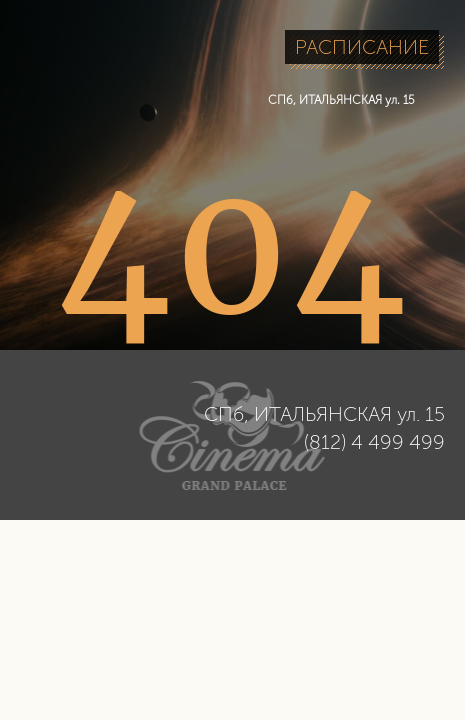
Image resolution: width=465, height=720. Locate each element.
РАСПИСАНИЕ (362, 47)
